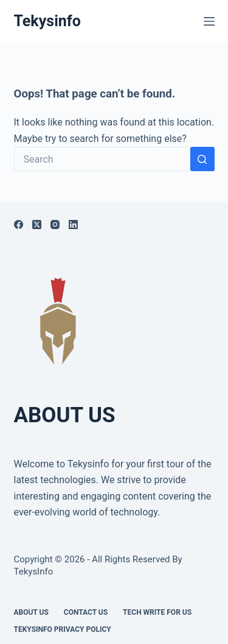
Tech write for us (157, 612)
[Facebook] (19, 225)
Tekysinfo (47, 21)
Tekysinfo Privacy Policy (63, 629)
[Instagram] (55, 225)
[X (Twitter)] (37, 225)
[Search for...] (102, 159)
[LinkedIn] (73, 225)
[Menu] (209, 21)
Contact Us (86, 612)
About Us (31, 612)
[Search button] (202, 159)
